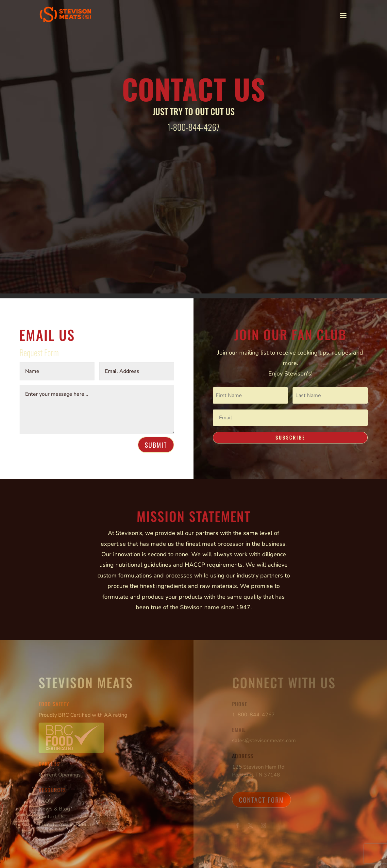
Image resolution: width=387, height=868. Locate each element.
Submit (156, 445)
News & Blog (54, 809)
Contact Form (261, 800)
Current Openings (60, 775)
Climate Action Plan (62, 825)
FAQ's (46, 801)
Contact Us (52, 817)
